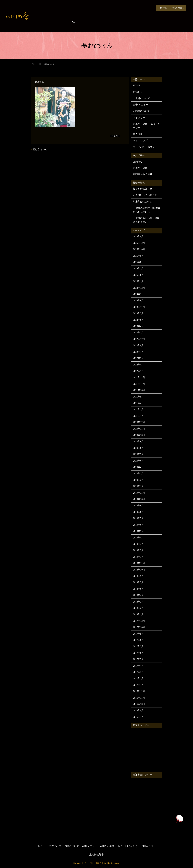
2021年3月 (138, 410)
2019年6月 (138, 525)
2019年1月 (138, 557)
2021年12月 (139, 378)
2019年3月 (138, 544)
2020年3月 (138, 474)
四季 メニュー (109, 8)
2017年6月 (138, 653)
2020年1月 (138, 486)
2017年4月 (138, 666)
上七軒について (68, 8)
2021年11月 (139, 384)
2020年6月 (138, 461)
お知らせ (51, 8)
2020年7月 (138, 454)
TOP (34, 64)
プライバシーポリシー (145, 147)
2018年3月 (138, 602)
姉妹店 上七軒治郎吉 (171, 8)
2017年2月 (138, 679)
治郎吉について (141, 111)
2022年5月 (138, 358)
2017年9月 (138, 634)
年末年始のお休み (143, 202)
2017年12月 (139, 621)
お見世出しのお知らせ (145, 195)
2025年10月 (139, 249)
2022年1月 (138, 371)
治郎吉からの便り (41, 24)
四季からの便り (129, 8)
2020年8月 (138, 448)
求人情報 (138, 134)
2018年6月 (138, 589)
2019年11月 (139, 493)
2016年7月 (138, 717)
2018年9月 (138, 576)
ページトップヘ (179, 819)
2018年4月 (138, 595)
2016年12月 (139, 691)
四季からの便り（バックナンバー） (146, 126)
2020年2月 (138, 480)
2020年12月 (139, 422)
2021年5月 (138, 397)
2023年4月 (138, 326)
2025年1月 (138, 281)
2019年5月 (138, 531)
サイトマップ (140, 141)
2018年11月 (139, 563)
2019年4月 (138, 538)
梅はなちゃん (40, 149)
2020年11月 (139, 429)
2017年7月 (138, 646)
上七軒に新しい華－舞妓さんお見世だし (146, 220)
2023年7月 (138, 313)
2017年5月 (138, 659)
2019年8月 (138, 512)
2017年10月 (139, 627)
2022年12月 (139, 339)
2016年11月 (139, 698)
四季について (88, 8)
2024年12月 (139, 288)
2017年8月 (138, 640)
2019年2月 (138, 550)
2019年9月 (138, 506)
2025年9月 (138, 256)
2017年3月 (138, 672)
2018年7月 (138, 582)
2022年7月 (138, 352)
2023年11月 (139, 307)
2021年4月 (138, 403)
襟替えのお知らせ (143, 189)
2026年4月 (138, 237)
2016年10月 (139, 704)
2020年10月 (139, 435)
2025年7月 (138, 269)
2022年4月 (138, 365)
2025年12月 (139, 243)
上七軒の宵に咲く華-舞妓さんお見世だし (147, 210)
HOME (38, 8)
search (73, 24)
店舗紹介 (138, 92)
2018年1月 (138, 614)
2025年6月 (138, 275)
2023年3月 (138, 333)
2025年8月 (138, 262)
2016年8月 (138, 711)
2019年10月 (139, 499)
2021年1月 (138, 416)
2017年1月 (138, 685)
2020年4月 (138, 467)
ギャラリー (139, 118)
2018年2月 (138, 608)
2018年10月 (139, 570)
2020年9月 (138, 442)
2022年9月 (138, 345)
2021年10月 (139, 390)
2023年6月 (138, 320)
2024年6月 (138, 301)
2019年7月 (138, 518)
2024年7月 (138, 294)
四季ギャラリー (61, 24)
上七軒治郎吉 (96, 855)
